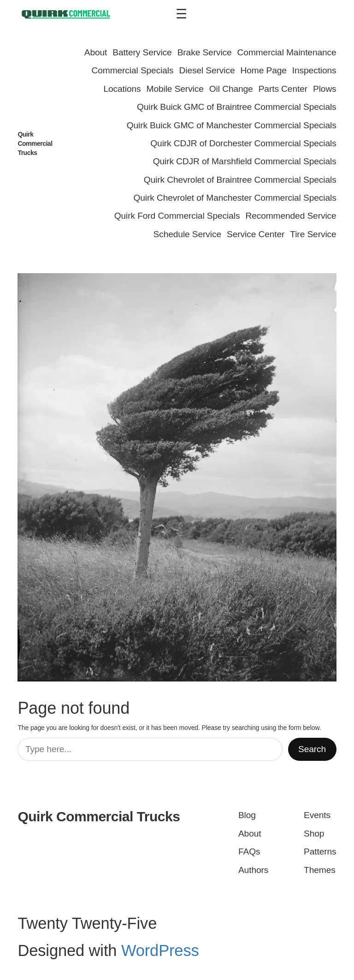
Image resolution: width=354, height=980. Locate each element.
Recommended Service (291, 216)
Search (312, 749)
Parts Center (283, 89)
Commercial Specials (132, 70)
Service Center (256, 234)
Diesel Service (207, 70)
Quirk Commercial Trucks (35, 143)
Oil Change (231, 89)
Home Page (264, 70)
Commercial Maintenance (287, 52)
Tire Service (313, 234)
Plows (325, 89)
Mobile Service (175, 89)
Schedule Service (187, 234)
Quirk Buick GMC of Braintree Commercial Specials (237, 107)
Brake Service (205, 52)
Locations (122, 89)
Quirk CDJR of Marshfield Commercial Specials (245, 161)
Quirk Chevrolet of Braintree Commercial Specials (240, 180)
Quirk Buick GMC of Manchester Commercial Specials (232, 125)
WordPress (160, 950)
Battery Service (142, 52)
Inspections (314, 70)
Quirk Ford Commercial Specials (177, 216)
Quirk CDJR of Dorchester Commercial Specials (243, 143)
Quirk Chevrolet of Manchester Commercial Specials (235, 198)
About (96, 52)
